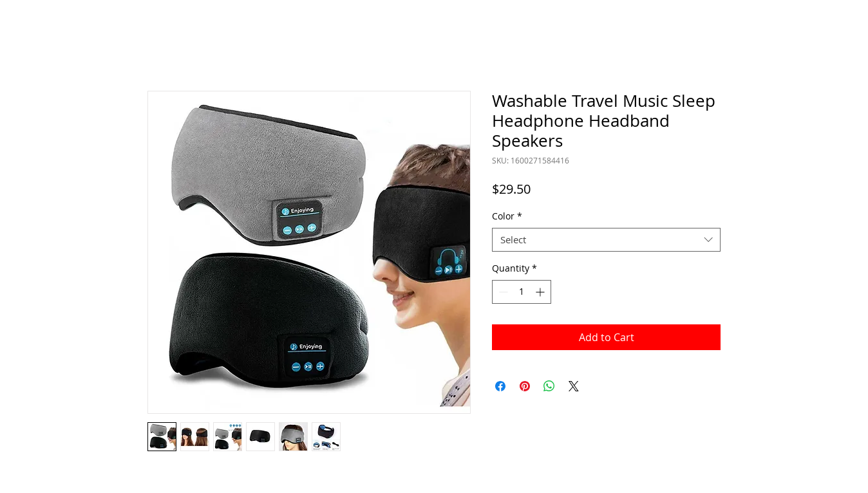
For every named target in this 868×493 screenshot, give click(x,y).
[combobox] (606, 240)
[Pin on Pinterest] (525, 386)
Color (507, 216)
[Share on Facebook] (500, 386)
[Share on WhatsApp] (549, 386)
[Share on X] (574, 386)
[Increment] (541, 292)
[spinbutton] (522, 292)
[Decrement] (502, 292)
